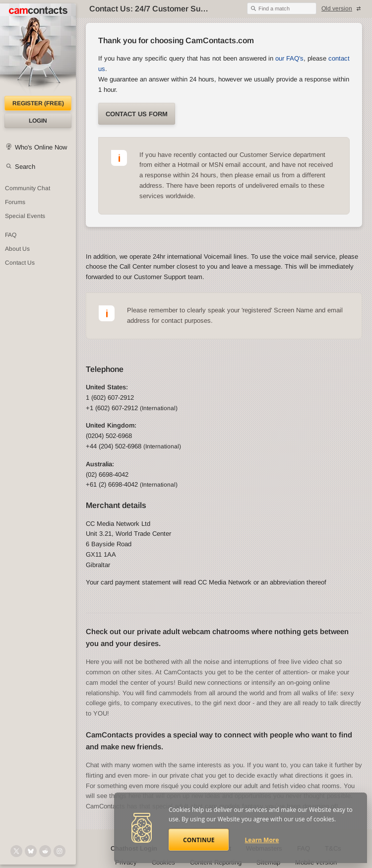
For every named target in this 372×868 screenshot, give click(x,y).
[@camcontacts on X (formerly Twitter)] (16, 851)
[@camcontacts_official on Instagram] (60, 851)
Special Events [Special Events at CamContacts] (25, 216)
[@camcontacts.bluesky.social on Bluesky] (31, 851)
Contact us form (137, 114)
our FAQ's (289, 58)
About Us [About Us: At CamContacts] (17, 249)
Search (25, 167)
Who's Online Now (41, 147)
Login (38, 121)
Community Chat (28, 188)
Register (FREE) (38, 103)
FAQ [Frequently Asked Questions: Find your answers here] (11, 235)
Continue (199, 840)
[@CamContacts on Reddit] (45, 851)
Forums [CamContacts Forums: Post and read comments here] (15, 202)
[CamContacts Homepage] (38, 50)
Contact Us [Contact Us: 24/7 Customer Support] (20, 263)
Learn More (262, 840)
